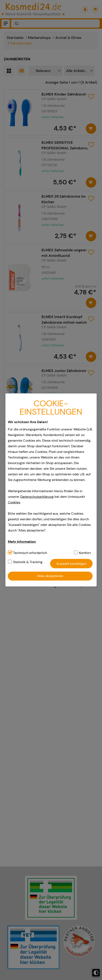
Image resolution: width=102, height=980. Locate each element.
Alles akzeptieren (50, 576)
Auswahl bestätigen (71, 564)
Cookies (14, 502)
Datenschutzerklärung (37, 497)
